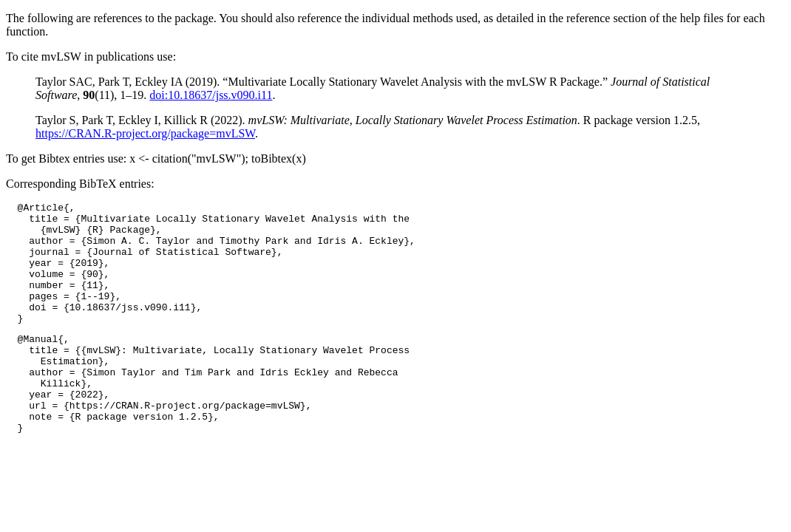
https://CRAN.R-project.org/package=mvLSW (145, 133)
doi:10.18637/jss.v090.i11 (211, 95)
